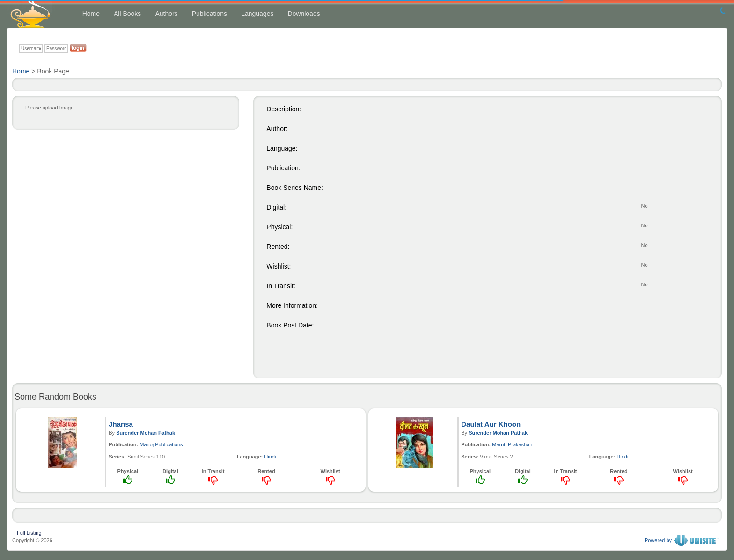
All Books (127, 14)
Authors (166, 14)
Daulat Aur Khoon (491, 424)
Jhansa (121, 424)
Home (91, 14)
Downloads (304, 14)
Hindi (270, 457)
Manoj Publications (161, 444)
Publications (210, 14)
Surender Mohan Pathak (146, 433)
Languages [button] (257, 14)
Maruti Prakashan (512, 444)
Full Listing (29, 532)
